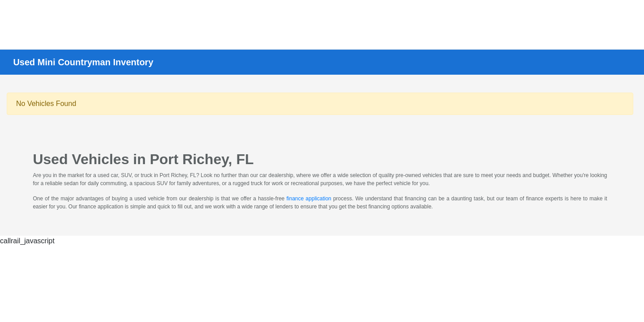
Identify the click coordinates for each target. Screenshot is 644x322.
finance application (309, 199)
